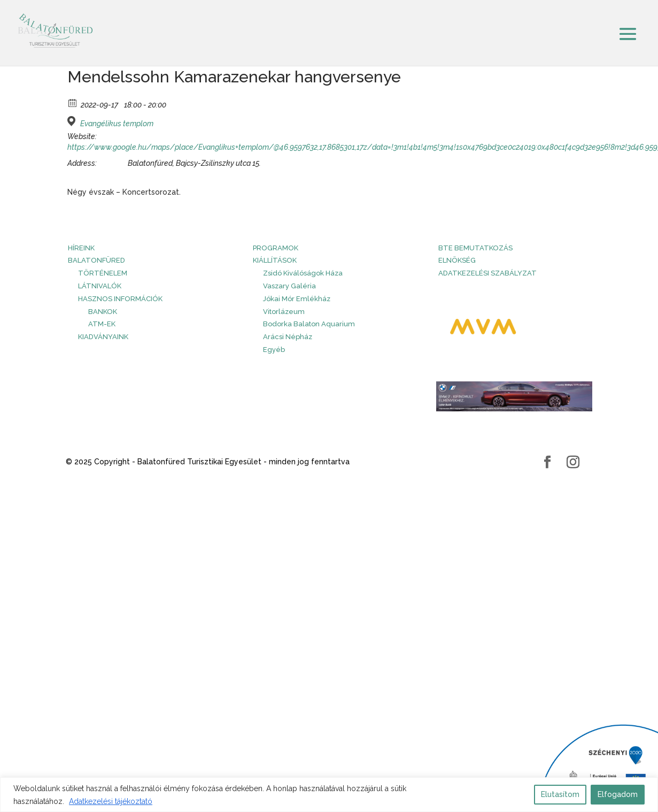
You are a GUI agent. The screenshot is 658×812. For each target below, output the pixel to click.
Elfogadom (618, 794)
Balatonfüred (96, 260)
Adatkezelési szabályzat (487, 273)
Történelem (103, 273)
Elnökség (457, 260)
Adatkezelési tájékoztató (111, 801)
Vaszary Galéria (289, 286)
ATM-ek (102, 324)
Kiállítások (275, 260)
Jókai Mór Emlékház (297, 299)
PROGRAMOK (276, 248)
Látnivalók (100, 286)
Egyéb (274, 350)
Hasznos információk (120, 299)
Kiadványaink (103, 337)
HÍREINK (81, 248)
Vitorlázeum (284, 312)
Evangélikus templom (117, 124)
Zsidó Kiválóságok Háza (303, 273)
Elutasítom (560, 794)
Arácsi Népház (288, 337)
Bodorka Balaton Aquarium (309, 324)
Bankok (103, 312)
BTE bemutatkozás (475, 248)
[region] (329, 795)
